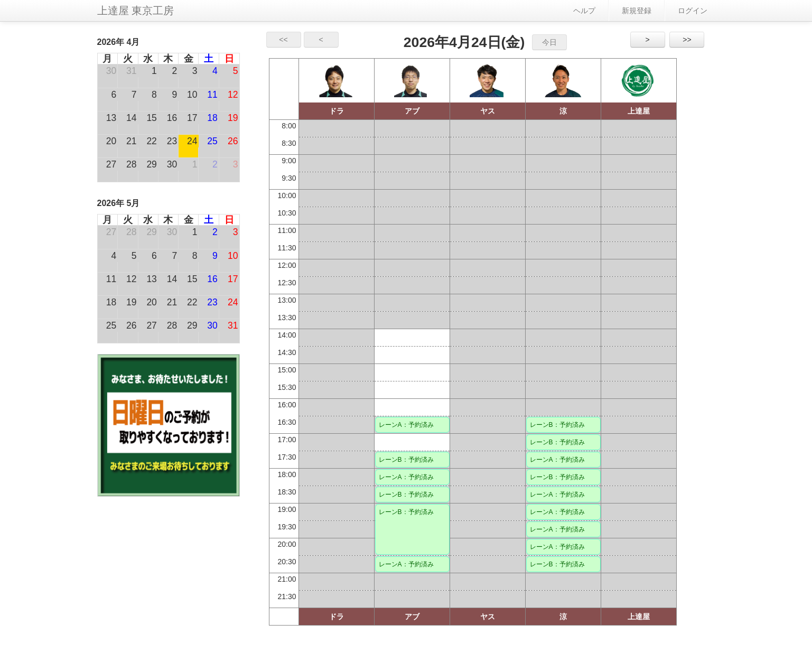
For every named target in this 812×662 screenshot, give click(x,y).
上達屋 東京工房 (136, 11)
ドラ (337, 111)
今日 (549, 42)
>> (687, 40)
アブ (412, 111)
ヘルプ (584, 11)
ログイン (693, 11)
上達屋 (639, 111)
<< (283, 40)
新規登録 (637, 11)
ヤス (488, 111)
